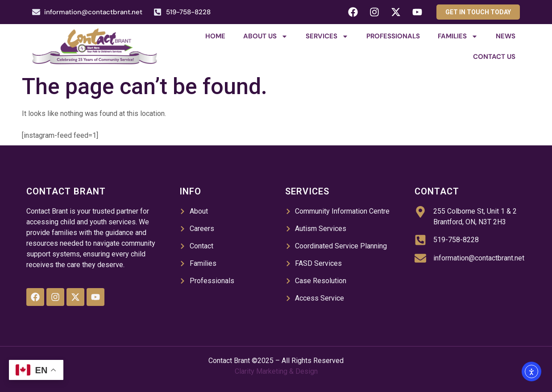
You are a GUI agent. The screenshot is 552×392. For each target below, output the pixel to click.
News (506, 36)
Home (215, 36)
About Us (266, 36)
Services (327, 36)
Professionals (393, 36)
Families (458, 36)
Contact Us (494, 57)
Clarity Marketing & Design (276, 371)
